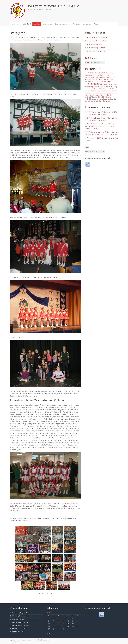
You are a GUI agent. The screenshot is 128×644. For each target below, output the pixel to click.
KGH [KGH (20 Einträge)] (104, 77)
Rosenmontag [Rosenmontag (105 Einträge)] (110, 86)
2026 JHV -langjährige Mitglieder (96, 37)
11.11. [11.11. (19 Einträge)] (86, 73)
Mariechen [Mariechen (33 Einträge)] (88, 82)
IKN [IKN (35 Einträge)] (97, 77)
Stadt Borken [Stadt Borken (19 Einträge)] (88, 101)
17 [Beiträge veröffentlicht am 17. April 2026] (68, 624)
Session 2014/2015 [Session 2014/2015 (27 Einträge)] (90, 95)
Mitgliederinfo (48, 24)
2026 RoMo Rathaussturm (18, 629)
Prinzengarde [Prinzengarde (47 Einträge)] (106, 82)
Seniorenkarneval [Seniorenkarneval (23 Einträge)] (89, 89)
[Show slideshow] (45, 594)
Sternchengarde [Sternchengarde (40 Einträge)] (104, 101)
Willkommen (16, 24)
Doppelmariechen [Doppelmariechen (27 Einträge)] (90, 77)
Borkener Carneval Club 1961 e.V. (53, 6)
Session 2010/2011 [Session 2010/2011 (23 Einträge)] (113, 91)
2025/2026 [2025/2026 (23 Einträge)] (104, 73)
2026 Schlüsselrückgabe (93, 44)
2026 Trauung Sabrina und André (96, 41)
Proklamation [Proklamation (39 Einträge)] (112, 84)
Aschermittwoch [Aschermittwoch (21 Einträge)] (111, 73)
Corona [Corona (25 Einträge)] (107, 75)
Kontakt (97, 24)
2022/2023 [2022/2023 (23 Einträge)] (91, 73)
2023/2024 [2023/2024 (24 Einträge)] (97, 73)
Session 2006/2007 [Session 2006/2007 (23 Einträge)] (99, 89)
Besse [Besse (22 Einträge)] (86, 75)
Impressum (87, 24)
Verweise (76, 24)
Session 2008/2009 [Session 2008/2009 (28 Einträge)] (91, 91)
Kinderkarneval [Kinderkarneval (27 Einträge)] (110, 77)
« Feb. (49, 633)
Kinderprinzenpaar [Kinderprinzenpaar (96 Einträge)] (94, 79)
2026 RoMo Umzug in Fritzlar (95, 48)
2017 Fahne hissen (100, 114)
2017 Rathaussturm (110, 134)
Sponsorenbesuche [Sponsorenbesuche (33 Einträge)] (110, 99)
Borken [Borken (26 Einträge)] (90, 75)
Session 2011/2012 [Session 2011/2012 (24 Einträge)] (90, 93)
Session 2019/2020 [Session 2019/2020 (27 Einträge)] (97, 99)
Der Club (37, 24)
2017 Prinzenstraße (101, 120)
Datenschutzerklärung (63, 24)
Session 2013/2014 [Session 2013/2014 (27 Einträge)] (112, 93)
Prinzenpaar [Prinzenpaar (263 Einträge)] (92, 84)
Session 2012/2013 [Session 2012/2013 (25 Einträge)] (101, 93)
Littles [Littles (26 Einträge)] (111, 80)
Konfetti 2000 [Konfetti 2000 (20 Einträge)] (106, 80)
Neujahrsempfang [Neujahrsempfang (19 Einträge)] (96, 82)
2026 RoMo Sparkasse (17, 632)
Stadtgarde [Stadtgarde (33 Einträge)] (95, 101)
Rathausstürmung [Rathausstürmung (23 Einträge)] (98, 87)
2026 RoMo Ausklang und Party (96, 51)
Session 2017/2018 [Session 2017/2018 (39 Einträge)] (99, 97)
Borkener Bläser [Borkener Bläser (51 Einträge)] (99, 75)
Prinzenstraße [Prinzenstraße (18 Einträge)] (103, 85)
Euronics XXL (47, 506)
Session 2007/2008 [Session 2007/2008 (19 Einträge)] (109, 89)
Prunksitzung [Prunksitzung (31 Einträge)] (89, 87)
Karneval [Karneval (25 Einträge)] (100, 77)
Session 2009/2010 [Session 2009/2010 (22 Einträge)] (102, 91)
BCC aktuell (27, 24)
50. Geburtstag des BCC (22, 391)
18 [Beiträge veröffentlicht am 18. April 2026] (73, 624)
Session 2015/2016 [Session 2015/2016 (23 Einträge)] (101, 95)
